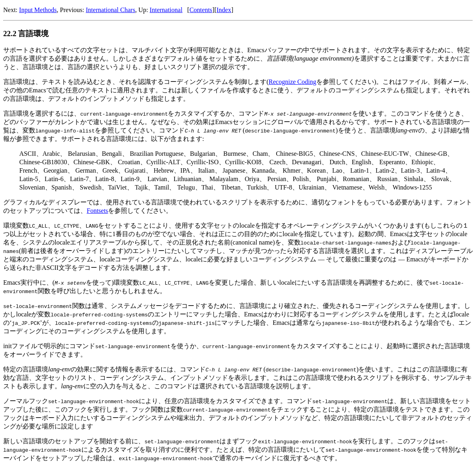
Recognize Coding (292, 82)
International (166, 10)
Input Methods (38, 10)
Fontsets (97, 211)
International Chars (111, 10)
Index (224, 10)
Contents (201, 10)
